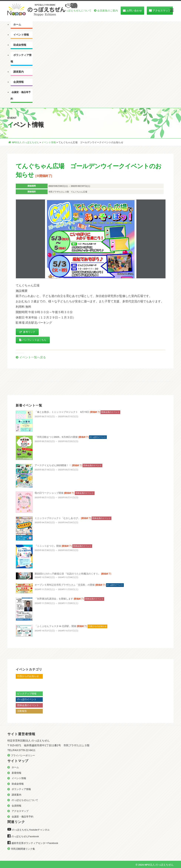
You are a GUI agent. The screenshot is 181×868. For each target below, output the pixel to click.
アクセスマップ (162, 11)
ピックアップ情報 (27, 694)
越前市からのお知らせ (29, 682)
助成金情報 (20, 45)
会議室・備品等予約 (21, 95)
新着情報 (16, 773)
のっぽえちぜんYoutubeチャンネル (31, 830)
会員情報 (19, 82)
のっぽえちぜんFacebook (25, 836)
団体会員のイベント (28, 705)
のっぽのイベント (27, 699)
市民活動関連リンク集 (23, 849)
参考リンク (27, 332)
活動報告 (22, 711)
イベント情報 (21, 35)
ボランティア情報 (21, 58)
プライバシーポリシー (23, 755)
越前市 (21, 688)
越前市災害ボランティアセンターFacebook (35, 843)
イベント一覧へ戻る (33, 357)
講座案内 (19, 72)
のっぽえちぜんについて (77, 11)
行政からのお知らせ (28, 676)
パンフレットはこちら (33, 340)
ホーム (17, 25)
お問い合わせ (134, 11)
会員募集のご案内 (108, 11)
